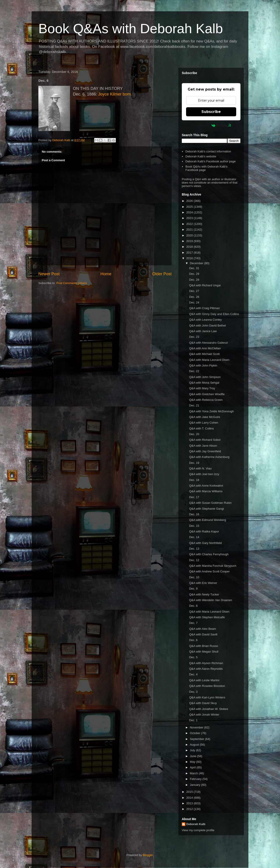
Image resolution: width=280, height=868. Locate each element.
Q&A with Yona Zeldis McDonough (211, 411)
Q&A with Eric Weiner (203, 583)
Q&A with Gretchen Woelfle (207, 394)
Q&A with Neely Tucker (204, 594)
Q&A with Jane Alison (203, 446)
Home (106, 274)
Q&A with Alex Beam (202, 629)
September (197, 739)
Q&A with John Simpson (205, 377)
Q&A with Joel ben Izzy (204, 474)
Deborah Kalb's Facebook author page (210, 161)
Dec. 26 (194, 297)
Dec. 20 (194, 434)
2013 (190, 803)
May (193, 762)
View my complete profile (198, 830)
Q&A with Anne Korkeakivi (206, 486)
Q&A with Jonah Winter (204, 715)
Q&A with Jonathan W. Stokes (209, 709)
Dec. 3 (193, 692)
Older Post (162, 274)
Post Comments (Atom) (72, 283)
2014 (190, 798)
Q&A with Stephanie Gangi (206, 509)
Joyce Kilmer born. (115, 94)
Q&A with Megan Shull (204, 652)
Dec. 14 (194, 537)
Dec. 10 (194, 577)
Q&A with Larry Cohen (204, 423)
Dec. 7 (193, 623)
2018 (190, 247)
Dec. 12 (194, 560)
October (196, 733)
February (196, 779)
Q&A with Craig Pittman (204, 308)
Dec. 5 (193, 657)
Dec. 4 (193, 674)
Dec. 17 (194, 497)
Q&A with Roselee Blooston (207, 686)
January (196, 785)
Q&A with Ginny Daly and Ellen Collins (214, 314)
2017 (190, 253)
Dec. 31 (194, 268)
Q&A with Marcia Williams (206, 491)
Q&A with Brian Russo (203, 646)
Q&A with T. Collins (201, 428)
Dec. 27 (194, 291)
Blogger (148, 855)
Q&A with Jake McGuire (204, 417)
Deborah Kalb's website (201, 156)
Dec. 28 (194, 280)
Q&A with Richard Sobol (205, 440)
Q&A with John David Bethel (207, 325)
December (197, 263)
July (193, 750)
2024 (190, 212)
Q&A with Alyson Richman (206, 663)
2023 (190, 218)
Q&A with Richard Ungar (205, 285)
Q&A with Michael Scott (204, 354)
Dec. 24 (194, 302)
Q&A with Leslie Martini (204, 680)
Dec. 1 (193, 720)
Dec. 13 (194, 549)
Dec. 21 (194, 405)
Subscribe (211, 112)
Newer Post (49, 274)
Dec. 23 (194, 337)
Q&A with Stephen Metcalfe (207, 617)
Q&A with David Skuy (203, 703)
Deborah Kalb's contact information (208, 151)
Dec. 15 (194, 526)
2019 (190, 241)
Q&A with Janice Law (203, 331)
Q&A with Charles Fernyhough (209, 554)
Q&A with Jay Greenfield (205, 451)
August (195, 745)
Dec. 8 (193, 606)
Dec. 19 (194, 463)
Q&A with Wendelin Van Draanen (210, 600)
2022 (190, 224)
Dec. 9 (193, 589)
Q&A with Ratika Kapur (204, 531)
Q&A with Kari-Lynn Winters (207, 697)
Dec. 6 (193, 640)
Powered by (211, 125)
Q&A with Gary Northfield (205, 543)
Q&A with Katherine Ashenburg (209, 457)
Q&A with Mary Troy (202, 388)
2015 (190, 792)
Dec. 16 (194, 514)
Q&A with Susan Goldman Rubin (210, 503)
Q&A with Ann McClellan (205, 348)
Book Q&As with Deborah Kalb (131, 29)
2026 (190, 201)
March (194, 773)
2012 (190, 809)
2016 (190, 258)
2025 (190, 207)
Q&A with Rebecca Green (206, 400)
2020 (190, 235)
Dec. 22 (194, 371)
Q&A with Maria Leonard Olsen (209, 360)
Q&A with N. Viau (200, 468)
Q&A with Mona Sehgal (204, 383)
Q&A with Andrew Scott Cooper (209, 571)
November (197, 727)
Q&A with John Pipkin (203, 365)
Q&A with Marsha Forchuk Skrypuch (213, 566)
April (193, 767)
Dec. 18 (194, 480)
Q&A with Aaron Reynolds (206, 669)
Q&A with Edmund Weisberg (208, 520)
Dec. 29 (194, 274)
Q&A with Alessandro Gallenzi (208, 343)
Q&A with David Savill (203, 634)
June (194, 756)
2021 (190, 230)
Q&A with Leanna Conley (205, 320)
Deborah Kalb (196, 824)
